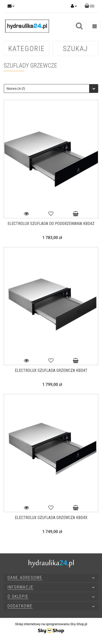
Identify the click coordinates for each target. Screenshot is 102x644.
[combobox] (51, 89)
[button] (90, 6)
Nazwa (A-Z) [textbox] (16, 89)
